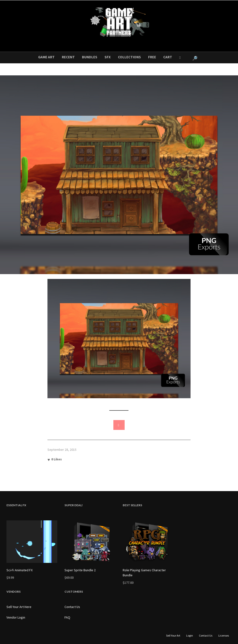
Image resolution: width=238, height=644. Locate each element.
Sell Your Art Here (19, 607)
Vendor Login (16, 617)
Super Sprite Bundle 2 (80, 570)
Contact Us (72, 607)
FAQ (67, 617)
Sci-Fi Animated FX (20, 570)
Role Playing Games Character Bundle (144, 573)
